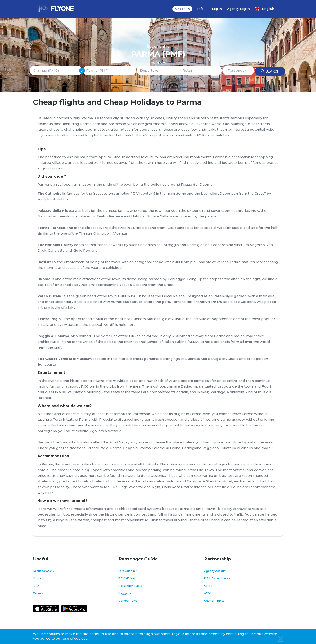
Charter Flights (214, 601)
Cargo (208, 586)
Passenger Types (130, 586)
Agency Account (215, 571)
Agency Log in (238, 9)
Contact (38, 578)
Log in (217, 9)
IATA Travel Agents (217, 578)
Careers (38, 593)
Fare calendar (128, 571)
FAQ (36, 586)
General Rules (128, 601)
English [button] (266, 9)
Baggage (125, 593)
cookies (53, 634)
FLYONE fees (127, 578)
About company (44, 571)
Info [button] (202, 9)
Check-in (182, 9)
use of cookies (75, 638)
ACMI (208, 593)
